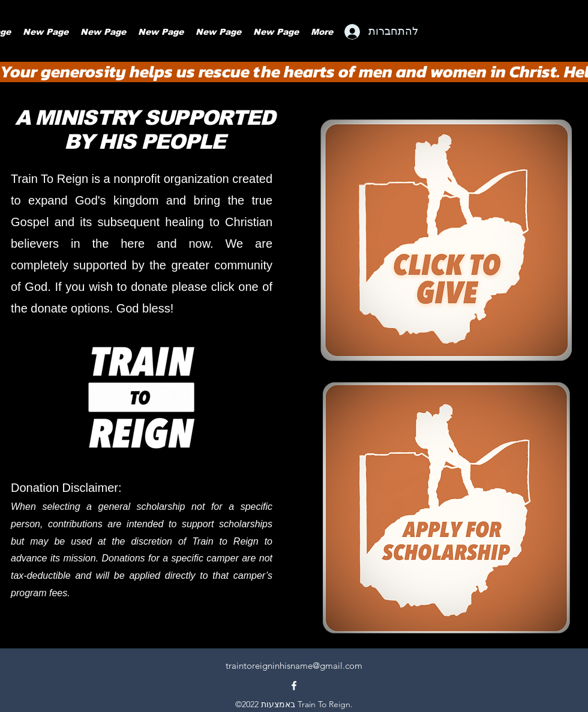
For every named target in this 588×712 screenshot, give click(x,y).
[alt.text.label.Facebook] (294, 686)
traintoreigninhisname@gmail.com (294, 666)
